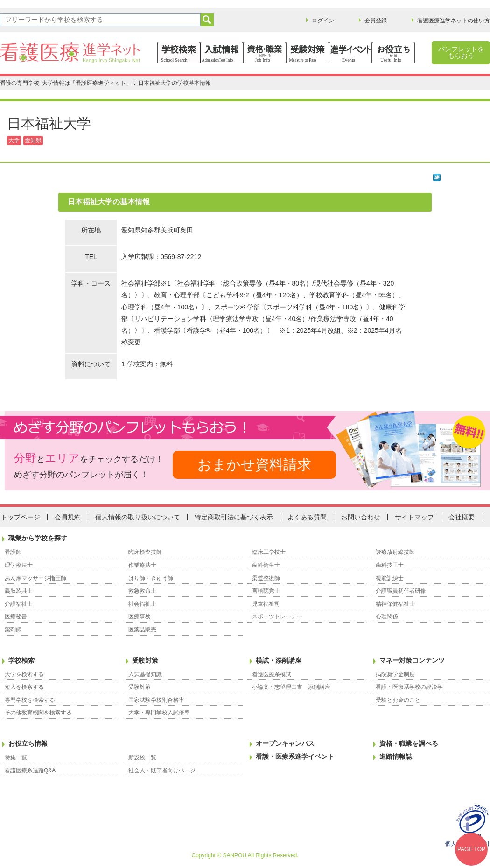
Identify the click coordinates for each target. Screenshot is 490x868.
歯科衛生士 (266, 565)
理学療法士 (19, 565)
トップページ (21, 517)
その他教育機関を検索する (38, 713)
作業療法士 (142, 565)
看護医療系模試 (272, 674)
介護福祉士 (19, 604)
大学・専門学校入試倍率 (159, 713)
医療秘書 (16, 616)
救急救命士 (142, 591)
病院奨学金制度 (395, 674)
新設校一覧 (142, 757)
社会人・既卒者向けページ (162, 770)
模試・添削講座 (279, 660)
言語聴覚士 (266, 591)
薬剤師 (13, 630)
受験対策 (145, 660)
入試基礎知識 (145, 674)
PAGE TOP (471, 849)
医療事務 (140, 616)
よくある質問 (307, 517)
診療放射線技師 (395, 552)
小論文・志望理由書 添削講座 (291, 687)
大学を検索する (24, 674)
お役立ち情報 (28, 743)
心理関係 (387, 616)
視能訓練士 (390, 578)
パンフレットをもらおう (461, 52)
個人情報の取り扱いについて (138, 517)
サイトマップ (414, 517)
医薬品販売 (142, 630)
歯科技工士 (390, 565)
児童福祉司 (266, 604)
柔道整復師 (266, 578)
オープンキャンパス (285, 743)
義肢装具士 (19, 591)
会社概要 (462, 517)
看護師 (13, 552)
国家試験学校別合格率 (156, 700)
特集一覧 (16, 757)
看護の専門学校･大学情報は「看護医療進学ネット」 (66, 83)
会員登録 (376, 21)
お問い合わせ (361, 517)
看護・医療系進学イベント (295, 756)
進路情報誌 (396, 756)
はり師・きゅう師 (151, 578)
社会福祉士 (142, 604)
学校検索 (21, 660)
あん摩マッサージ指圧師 (35, 578)
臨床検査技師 (145, 552)
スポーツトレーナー (277, 616)
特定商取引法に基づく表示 (234, 517)
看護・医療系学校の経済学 (409, 687)
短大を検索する (24, 687)
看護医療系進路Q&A (30, 770)
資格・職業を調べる (409, 743)
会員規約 (68, 517)
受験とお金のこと (398, 700)
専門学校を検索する (30, 700)
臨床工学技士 (269, 552)
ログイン (323, 21)
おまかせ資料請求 (254, 465)
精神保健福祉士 (395, 604)
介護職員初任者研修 (401, 591)
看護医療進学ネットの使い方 (454, 21)
